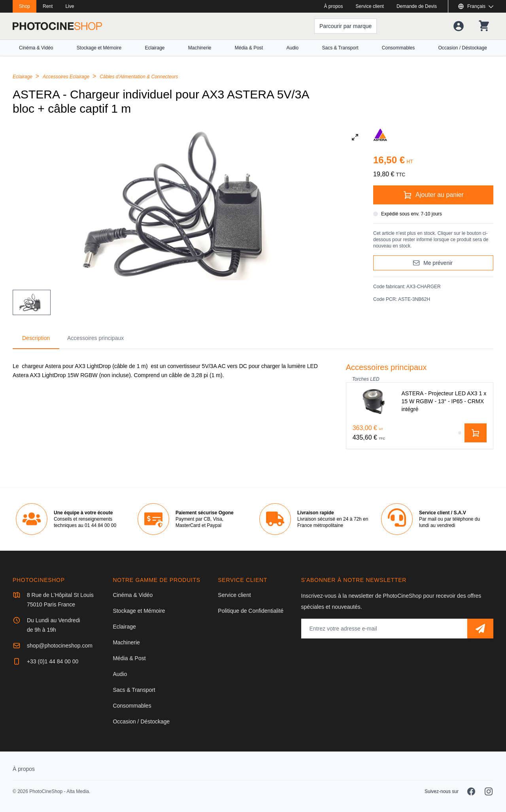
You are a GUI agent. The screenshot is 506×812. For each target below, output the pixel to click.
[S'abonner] (480, 629)
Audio (292, 48)
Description (36, 338)
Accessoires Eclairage (67, 77)
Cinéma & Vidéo (36, 48)
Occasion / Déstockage (463, 48)
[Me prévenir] (433, 263)
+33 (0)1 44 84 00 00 (53, 661)
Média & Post (249, 48)
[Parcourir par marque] (346, 26)
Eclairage (155, 48)
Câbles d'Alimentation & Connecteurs (139, 77)
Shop (25, 6)
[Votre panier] (484, 26)
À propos (334, 6)
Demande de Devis (417, 6)
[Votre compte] (459, 26)
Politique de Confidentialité (251, 611)
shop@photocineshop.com (60, 646)
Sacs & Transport (340, 48)
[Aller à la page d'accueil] (57, 26)
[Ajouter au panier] (433, 195)
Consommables (398, 48)
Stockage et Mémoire (99, 48)
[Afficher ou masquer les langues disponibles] (476, 6)
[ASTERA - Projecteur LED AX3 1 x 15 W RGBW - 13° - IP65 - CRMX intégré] (420, 401)
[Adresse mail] (384, 629)
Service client (370, 6)
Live (70, 6)
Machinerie (200, 48)
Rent (48, 6)
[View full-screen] (355, 137)
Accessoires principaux (95, 338)
